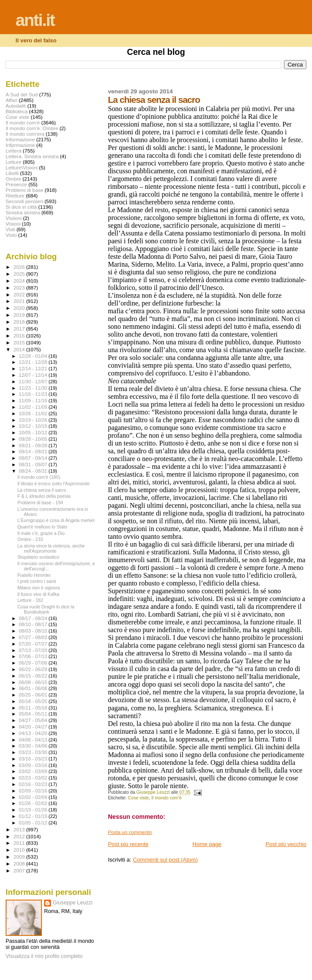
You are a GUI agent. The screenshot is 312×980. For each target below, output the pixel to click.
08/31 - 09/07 (34, 465)
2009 (20, 857)
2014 (20, 349)
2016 (20, 336)
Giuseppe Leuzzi (73, 903)
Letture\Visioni (22, 167)
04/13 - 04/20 (34, 733)
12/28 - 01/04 (34, 356)
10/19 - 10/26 (34, 420)
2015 (20, 342)
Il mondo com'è (166, 798)
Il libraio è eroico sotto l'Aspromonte (53, 484)
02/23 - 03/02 (34, 778)
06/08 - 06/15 (34, 682)
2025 (20, 274)
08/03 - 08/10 (34, 631)
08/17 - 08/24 (34, 618)
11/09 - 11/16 (34, 401)
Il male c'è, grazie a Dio (41, 533)
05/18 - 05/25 (34, 701)
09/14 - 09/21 (34, 452)
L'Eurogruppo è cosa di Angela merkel (56, 520)
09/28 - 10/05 (34, 439)
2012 (20, 836)
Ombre (13, 179)
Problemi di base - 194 (40, 503)
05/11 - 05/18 (34, 708)
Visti (10, 229)
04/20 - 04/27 (34, 727)
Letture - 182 (30, 600)
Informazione (20, 139)
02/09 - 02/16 (34, 791)
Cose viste (138, 798)
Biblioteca (17, 111)
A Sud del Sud (22, 94)
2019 (20, 315)
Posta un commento (130, 832)
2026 (20, 267)
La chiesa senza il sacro (42, 490)
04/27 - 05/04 (34, 720)
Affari (11, 100)
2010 (20, 850)
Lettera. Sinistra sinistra (32, 156)
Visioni (13, 224)
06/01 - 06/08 (34, 688)
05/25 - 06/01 (34, 695)
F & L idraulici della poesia (44, 496)
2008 (20, 864)
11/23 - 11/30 (34, 388)
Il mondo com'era (25, 134)
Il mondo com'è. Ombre (32, 128)
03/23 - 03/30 (34, 752)
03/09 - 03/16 (34, 765)
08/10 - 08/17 (34, 624)
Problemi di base (24, 190)
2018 (20, 322)
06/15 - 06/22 (34, 676)
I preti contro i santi (37, 581)
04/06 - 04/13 (34, 740)
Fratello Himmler (34, 575)
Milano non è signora (38, 588)
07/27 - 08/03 (34, 637)
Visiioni (14, 218)
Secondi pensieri (24, 201)
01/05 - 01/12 (34, 823)
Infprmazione (20, 145)
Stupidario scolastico (38, 557)
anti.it (35, 20)
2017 (20, 329)
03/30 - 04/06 (34, 746)
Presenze (16, 184)
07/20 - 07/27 (34, 644)
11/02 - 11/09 (34, 407)
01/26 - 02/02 (34, 803)
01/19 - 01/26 (34, 810)
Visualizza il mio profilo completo (44, 956)
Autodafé (16, 106)
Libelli (12, 173)
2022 (20, 294)
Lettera (13, 151)
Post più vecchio (286, 844)
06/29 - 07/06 (34, 663)
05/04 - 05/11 (34, 714)
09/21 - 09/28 (34, 445)
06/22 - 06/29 (34, 669)
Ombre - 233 (30, 539)
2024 (20, 281)
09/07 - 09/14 (34, 458)
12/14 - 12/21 (34, 369)
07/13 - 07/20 (34, 650)
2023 (20, 288)
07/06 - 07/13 (34, 656)
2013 (20, 829)
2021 (20, 301)
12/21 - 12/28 (34, 362)
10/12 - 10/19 (34, 426)
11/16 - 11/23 (34, 394)
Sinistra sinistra (23, 212)
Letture (13, 162)
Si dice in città (21, 207)
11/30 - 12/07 (34, 382)
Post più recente (128, 844)
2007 (20, 870)
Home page (207, 844)
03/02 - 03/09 (34, 771)
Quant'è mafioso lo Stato (42, 527)
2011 (20, 843)
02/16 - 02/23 (34, 784)
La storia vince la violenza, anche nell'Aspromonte (51, 548)
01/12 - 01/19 (34, 816)
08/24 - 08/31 (34, 471)
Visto (11, 235)
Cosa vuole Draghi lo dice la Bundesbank (46, 609)
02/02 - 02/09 (34, 797)
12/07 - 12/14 (34, 375)
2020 (20, 308)
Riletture (15, 196)
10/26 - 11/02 (34, 414)
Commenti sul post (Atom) (165, 860)
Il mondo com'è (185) (39, 477)
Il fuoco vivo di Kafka (38, 594)
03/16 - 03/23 (34, 759)
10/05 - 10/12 (34, 433)
